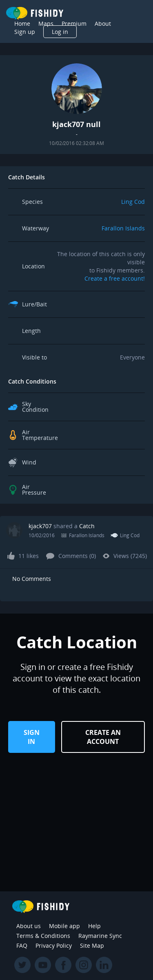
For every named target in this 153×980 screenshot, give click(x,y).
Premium (74, 23)
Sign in (32, 737)
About (103, 23)
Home (22, 23)
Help (94, 926)
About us (29, 926)
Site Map (92, 945)
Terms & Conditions (43, 936)
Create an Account (103, 737)
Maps (46, 23)
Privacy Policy (54, 945)
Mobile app (64, 926)
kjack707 (40, 526)
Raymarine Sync (100, 936)
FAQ (22, 945)
